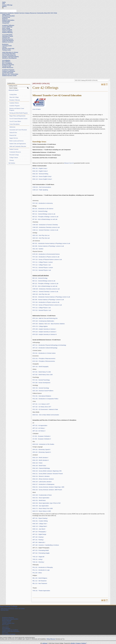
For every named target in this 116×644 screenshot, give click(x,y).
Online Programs (7, 31)
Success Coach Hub (8, 49)
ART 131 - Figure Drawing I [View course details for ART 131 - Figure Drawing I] (40, 518)
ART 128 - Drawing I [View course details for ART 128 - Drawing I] (38, 537)
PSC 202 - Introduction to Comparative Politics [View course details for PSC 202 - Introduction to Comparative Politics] (45, 399)
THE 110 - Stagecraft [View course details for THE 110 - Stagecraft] (38, 557)
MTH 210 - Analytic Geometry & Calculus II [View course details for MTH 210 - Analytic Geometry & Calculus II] (44, 332)
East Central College (9, 606)
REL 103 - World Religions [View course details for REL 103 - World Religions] (40, 578)
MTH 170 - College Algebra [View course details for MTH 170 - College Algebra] (40, 326)
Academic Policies (14, 103)
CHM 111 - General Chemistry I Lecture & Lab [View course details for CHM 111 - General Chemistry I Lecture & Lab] (45, 230)
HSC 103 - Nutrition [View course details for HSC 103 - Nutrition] (38, 249)
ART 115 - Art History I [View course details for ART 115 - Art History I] (39, 428)
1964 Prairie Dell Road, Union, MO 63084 (13, 609)
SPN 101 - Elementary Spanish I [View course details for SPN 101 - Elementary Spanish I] (42, 450)
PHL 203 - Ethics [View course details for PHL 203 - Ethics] (37, 573)
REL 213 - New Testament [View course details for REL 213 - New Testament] (40, 583)
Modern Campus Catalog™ (79, 643)
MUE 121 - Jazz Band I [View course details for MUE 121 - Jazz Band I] (39, 529)
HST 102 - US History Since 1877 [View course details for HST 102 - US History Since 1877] (42, 407)
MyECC (4, 6)
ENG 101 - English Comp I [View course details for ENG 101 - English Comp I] (40, 168)
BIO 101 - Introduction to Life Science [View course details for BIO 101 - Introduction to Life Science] (43, 209)
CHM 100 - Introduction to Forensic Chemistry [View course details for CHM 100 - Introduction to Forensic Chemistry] (45, 225)
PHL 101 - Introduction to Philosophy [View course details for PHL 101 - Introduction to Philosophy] (43, 567)
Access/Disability (7, 35)
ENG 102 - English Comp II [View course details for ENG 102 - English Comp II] (40, 171)
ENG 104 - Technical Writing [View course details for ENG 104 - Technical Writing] (40, 174)
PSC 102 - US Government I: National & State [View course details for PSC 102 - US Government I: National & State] (45, 409)
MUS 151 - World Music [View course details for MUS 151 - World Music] (39, 500)
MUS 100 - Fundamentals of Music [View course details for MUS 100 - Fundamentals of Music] (42, 495)
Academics (11, 13)
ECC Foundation (7, 63)
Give (4, 4)
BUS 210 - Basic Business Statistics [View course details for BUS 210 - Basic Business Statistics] (55, 324)
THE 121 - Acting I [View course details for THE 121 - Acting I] (38, 559)
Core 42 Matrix (37, 109)
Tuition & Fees (13, 133)
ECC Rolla (54, 13)
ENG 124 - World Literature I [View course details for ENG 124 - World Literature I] (40, 458)
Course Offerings (7, 5)
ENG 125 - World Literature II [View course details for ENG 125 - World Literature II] (41, 460)
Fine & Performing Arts (9, 55)
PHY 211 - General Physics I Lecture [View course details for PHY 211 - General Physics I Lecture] (43, 268)
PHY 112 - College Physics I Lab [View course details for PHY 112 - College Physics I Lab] (42, 265)
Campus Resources (31, 13)
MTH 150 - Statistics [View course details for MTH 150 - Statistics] (38, 324)
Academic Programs (8, 70)
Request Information (8, 20)
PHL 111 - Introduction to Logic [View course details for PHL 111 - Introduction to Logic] (41, 570)
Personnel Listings (14, 155)
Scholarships (6, 22)
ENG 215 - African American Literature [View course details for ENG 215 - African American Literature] (43, 479)
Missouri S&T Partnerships (10, 74)
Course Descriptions (15, 124)
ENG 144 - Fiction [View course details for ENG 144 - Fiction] (37, 463)
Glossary (12, 160)
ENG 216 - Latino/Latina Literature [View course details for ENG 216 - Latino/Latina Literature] (42, 482)
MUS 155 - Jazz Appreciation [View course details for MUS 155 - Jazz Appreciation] (41, 506)
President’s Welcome (15, 100)
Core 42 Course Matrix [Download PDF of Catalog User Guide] (15, 121)
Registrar (5, 19)
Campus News (7, 622)
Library (4, 47)
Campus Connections (9, 71)
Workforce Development (9, 58)
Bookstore (5, 44)
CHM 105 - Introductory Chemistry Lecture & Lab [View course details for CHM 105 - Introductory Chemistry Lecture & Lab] (46, 227)
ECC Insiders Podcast (9, 634)
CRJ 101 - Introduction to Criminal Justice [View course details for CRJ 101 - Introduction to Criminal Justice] (44, 353)
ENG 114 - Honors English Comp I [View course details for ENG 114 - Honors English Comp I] (42, 176)
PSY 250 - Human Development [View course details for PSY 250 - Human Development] (41, 383)
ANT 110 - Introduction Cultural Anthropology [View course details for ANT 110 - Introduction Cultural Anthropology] (45, 348)
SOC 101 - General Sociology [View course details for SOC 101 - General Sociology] (41, 388)
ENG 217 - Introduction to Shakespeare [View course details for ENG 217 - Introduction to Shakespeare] (43, 484)
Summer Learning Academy (10, 57)
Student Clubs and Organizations (18, 144)
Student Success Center (9, 76)
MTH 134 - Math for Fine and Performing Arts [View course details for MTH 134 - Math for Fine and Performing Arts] (45, 318)
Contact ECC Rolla (8, 73)
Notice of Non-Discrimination (11, 631)
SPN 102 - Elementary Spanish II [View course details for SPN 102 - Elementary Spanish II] (42, 452)
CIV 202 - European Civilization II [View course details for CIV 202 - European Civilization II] (42, 439)
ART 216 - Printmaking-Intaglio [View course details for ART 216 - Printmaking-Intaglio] (41, 553)
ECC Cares (5, 625)
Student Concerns (14, 149)
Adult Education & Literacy (10, 52)
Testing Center (7, 50)
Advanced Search (13, 90)
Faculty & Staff (7, 66)
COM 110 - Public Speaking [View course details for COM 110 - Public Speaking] (40, 190)
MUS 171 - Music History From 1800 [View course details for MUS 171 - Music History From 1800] (43, 508)
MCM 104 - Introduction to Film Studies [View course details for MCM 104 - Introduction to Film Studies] (43, 444)
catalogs (45, 643)
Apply (4, 2)
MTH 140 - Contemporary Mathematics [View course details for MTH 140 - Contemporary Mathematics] (43, 321)
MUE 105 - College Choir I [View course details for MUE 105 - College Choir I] (40, 524)
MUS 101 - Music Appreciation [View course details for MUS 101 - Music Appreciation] (41, 498)
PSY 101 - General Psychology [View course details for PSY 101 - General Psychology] (41, 380)
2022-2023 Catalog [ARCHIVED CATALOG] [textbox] (86, 80)
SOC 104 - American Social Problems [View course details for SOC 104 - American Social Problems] (43, 391)
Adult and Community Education (18, 146)
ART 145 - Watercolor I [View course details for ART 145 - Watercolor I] (39, 542)
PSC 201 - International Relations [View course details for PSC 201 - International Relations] (42, 396)
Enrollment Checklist (8, 16)
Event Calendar (7, 620)
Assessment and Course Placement (18, 130)
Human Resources (8, 68)
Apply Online (6, 14)
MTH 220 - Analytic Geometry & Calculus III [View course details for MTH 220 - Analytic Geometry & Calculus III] (45, 334)
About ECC (47, 13)
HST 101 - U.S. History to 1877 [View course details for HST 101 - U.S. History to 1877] (41, 404)
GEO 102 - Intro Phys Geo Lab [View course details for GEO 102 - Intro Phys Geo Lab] (41, 238)
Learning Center (7, 46)
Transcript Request (8, 41)
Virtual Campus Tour (8, 623)
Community (40, 13)
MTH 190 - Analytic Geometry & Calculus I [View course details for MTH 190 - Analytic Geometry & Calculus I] (44, 329)
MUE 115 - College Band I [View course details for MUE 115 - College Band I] (40, 526)
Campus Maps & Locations (10, 630)
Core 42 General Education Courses (18, 119)
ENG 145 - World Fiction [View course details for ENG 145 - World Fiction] (39, 466)
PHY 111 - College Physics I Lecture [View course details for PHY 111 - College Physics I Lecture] (43, 262)
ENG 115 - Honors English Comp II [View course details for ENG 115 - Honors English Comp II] (42, 179)
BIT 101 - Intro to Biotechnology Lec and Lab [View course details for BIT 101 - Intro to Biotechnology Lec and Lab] (45, 219)
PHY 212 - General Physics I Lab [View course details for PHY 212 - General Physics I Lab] (42, 270)
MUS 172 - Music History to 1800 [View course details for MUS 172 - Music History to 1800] (42, 511)
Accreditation (6, 60)
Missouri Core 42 (69, 163)
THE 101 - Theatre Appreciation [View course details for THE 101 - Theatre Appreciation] (41, 591)
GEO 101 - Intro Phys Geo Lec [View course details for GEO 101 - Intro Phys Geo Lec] (41, 235)
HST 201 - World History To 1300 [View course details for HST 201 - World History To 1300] (42, 372)
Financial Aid (6, 17)
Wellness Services (8, 42)
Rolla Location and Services (16, 141)
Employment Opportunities (10, 619)
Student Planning (7, 33)
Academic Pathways (8, 25)
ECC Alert (5, 633)
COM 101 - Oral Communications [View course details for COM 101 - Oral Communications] (42, 187)
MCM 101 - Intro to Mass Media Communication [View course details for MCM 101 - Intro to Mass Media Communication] (46, 415)
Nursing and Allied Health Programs (19, 113)
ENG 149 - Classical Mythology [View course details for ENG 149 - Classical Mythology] (41, 468)
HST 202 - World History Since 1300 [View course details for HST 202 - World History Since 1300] (43, 375)
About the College (14, 97)
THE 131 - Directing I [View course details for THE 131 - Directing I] (38, 562)
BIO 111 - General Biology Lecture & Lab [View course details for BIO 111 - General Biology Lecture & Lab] (44, 214)
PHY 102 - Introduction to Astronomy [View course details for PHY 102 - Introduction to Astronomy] (43, 203)
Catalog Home (13, 95)
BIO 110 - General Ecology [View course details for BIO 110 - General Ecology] (40, 211)
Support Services (14, 138)
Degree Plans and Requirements (17, 116)
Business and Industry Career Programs (17, 109)
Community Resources (15, 152)
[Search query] (8, 11)
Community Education (9, 54)
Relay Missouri (51, 639)
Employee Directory (8, 65)
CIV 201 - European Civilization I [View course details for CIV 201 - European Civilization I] (42, 436)
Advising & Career (8, 36)
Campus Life (6, 38)
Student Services (19, 13)
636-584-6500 (5, 610)
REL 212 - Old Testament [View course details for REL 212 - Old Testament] (39, 581)
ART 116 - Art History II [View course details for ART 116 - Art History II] (39, 431)
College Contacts (14, 158)
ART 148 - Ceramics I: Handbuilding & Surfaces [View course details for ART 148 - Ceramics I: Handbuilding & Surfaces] (46, 545)
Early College (6, 28)
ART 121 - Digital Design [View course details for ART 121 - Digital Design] (39, 534)
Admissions (4, 13)
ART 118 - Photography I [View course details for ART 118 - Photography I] (39, 532)
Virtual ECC (6, 23)
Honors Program (7, 30)
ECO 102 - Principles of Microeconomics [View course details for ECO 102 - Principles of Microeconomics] (44, 361)
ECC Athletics (6, 62)
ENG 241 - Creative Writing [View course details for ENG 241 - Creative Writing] (40, 521)
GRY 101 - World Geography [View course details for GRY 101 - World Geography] (40, 367)
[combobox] (92, 80)
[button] (3, 8)
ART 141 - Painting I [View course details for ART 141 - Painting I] (38, 540)
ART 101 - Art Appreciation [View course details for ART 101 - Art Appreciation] (40, 425)
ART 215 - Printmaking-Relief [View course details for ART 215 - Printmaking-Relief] (41, 550)
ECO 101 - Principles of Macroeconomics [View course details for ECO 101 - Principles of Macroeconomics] (44, 359)
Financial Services (8, 39)
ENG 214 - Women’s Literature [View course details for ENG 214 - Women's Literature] (41, 476)
